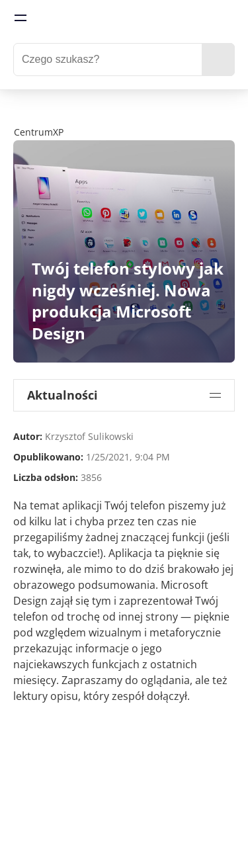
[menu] (21, 18)
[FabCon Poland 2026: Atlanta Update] (124, 115)
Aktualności (62, 395)
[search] (218, 60)
